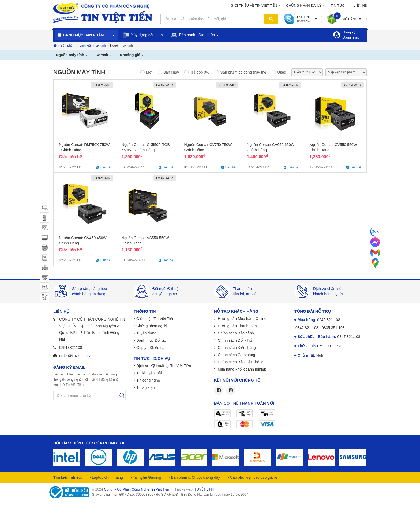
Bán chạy (171, 72)
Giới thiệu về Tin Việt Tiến (254, 5)
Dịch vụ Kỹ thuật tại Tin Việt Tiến (164, 366)
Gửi (121, 395)
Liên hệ (360, 5)
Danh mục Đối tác (151, 340)
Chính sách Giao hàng (236, 355)
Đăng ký (349, 32)
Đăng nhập (351, 37)
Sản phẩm (68, 46)
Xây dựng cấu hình (143, 35)
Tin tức (338, 5)
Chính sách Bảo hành (235, 333)
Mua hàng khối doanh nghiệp (241, 369)
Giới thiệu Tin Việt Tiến (155, 319)
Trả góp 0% (200, 72)
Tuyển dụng (146, 333)
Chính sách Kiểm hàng (236, 348)
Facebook (219, 390)
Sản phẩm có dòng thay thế (243, 72)
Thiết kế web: (194, 489)
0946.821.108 (329, 320)
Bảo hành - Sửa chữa (193, 35)
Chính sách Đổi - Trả (235, 340)
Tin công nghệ (148, 380)
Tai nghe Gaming (147, 477)
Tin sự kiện (146, 387)
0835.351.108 (333, 328)
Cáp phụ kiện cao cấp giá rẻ (253, 477)
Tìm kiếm (271, 19)
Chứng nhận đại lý (304, 5)
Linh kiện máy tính (93, 46)
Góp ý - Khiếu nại (151, 348)
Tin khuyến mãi (149, 373)
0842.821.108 (307, 328)
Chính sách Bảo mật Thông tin (243, 362)
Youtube (231, 390)
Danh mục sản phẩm (83, 35)
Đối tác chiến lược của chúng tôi (89, 443)
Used (282, 72)
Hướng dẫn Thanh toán (237, 326)
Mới (149, 72)
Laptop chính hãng (107, 477)
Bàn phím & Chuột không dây (195, 477)
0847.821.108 (349, 337)
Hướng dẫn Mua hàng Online (242, 319)
